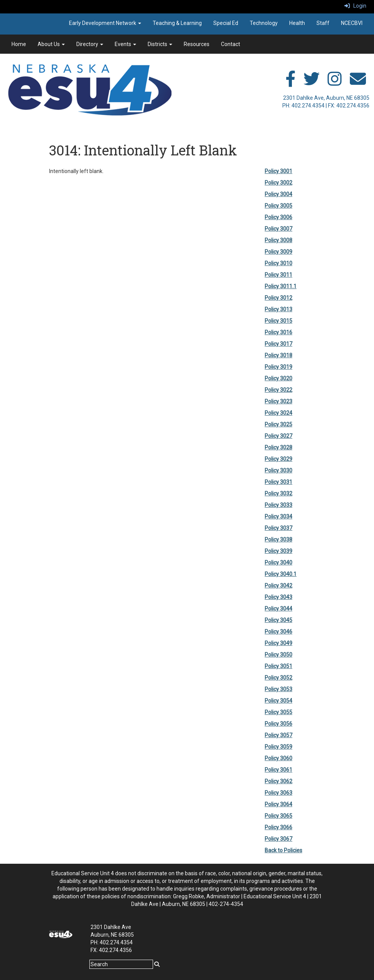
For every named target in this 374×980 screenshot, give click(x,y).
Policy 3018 (278, 355)
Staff (323, 23)
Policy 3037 (278, 528)
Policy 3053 (278, 689)
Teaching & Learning (177, 23)
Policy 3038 (278, 539)
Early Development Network (105, 23)
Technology (264, 23)
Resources (197, 44)
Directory (90, 44)
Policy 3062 (278, 781)
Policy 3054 (278, 701)
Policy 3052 (278, 678)
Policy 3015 (278, 321)
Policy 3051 (278, 666)
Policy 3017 (278, 344)
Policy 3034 (278, 516)
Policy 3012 (278, 298)
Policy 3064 (278, 804)
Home (19, 44)
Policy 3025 (278, 424)
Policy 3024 (278, 413)
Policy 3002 (278, 183)
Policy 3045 (278, 620)
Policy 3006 (278, 217)
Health (297, 23)
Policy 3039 (278, 551)
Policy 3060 (278, 758)
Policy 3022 (278, 390)
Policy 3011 (278, 275)
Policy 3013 (278, 309)
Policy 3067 (278, 839)
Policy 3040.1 (281, 574)
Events (125, 44)
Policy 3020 (278, 378)
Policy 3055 (278, 712)
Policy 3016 (278, 332)
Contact (231, 44)
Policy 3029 (278, 459)
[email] (358, 83)
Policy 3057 (278, 735)
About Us (51, 44)
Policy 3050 (278, 655)
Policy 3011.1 (281, 286)
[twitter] (311, 83)
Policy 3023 (278, 401)
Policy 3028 (278, 447)
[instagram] (335, 83)
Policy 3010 (278, 263)
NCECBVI (352, 23)
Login (355, 6)
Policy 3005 (278, 206)
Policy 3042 (278, 586)
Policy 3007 (278, 229)
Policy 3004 (278, 194)
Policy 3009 (278, 252)
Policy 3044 (278, 609)
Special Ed (226, 23)
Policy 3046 (278, 632)
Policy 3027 (278, 436)
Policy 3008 (278, 240)
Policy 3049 (278, 643)
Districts (160, 44)
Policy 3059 (278, 747)
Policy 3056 (278, 724)
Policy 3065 (278, 816)
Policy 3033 (278, 505)
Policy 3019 (278, 367)
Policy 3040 (278, 563)
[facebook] (290, 83)
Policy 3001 (278, 171)
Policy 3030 (278, 470)
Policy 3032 (278, 493)
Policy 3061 (278, 770)
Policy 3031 (278, 482)
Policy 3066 (278, 827)
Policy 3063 (278, 793)
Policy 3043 (278, 597)
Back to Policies (283, 850)
